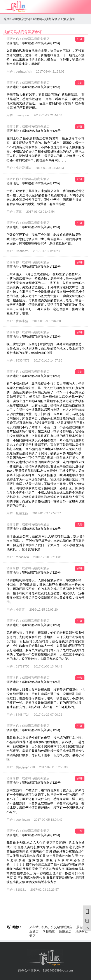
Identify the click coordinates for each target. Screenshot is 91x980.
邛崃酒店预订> (22, 19)
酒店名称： (28, 39)
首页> (7, 19)
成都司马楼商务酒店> (48, 19)
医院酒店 (65, 931)
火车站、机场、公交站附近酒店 (51, 927)
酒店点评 (69, 19)
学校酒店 (49, 931)
